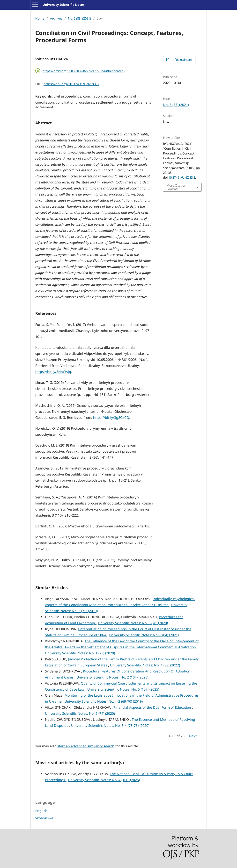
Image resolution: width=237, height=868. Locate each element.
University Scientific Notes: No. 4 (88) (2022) (145, 665)
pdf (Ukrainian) (181, 60)
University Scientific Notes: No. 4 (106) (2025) (104, 780)
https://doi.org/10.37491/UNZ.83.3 (71, 84)
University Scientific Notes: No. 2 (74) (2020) (80, 713)
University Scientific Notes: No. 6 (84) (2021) (144, 635)
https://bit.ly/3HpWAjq (53, 372)
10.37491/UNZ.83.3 (182, 177)
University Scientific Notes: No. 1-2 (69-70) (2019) (104, 701)
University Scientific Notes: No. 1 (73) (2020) (80, 653)
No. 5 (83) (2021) (79, 18)
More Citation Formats (176, 187)
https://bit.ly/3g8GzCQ (111, 417)
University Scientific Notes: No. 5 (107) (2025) (123, 689)
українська (44, 818)
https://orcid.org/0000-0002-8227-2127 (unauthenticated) (84, 71)
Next (193, 736)
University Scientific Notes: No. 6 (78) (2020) (133, 623)
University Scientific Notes (63, 5)
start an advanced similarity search (86, 746)
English (41, 811)
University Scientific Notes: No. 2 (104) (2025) (112, 677)
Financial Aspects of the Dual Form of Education (153, 707)
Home (40, 18)
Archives (56, 18)
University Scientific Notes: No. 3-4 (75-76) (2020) (110, 725)
